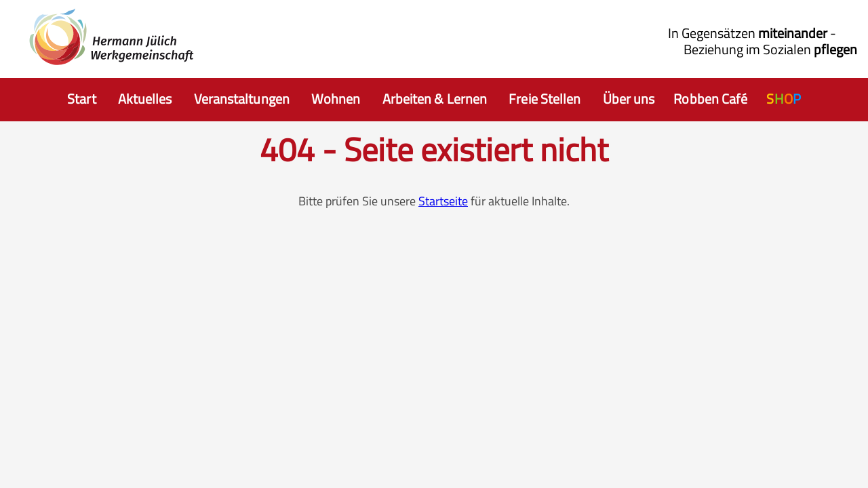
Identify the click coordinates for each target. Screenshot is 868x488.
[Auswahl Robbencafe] (710, 100)
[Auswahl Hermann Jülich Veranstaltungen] (242, 100)
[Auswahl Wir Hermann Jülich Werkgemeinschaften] (629, 100)
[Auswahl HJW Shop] (783, 100)
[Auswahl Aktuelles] (145, 100)
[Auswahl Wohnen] (336, 100)
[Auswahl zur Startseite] (82, 100)
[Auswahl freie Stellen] (545, 100)
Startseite (443, 201)
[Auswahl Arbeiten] (435, 100)
